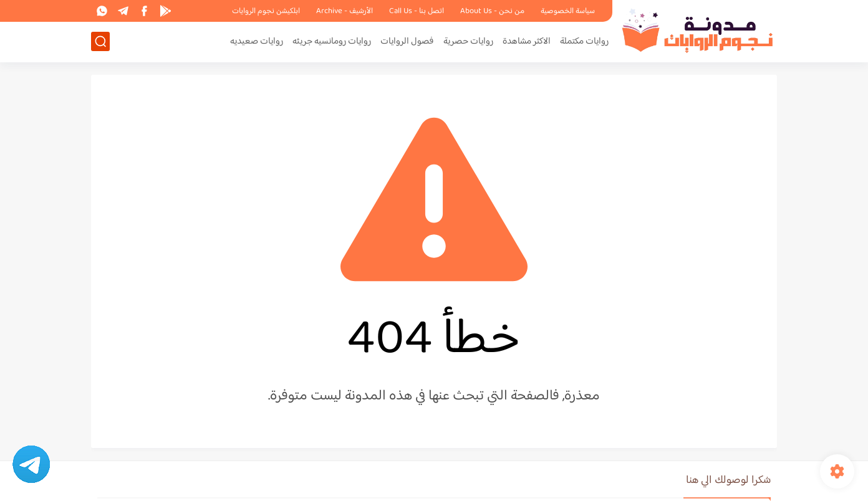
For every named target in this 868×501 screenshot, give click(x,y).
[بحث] (100, 41)
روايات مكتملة (584, 41)
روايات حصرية (468, 41)
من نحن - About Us (492, 11)
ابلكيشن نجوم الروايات (266, 11)
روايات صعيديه (257, 41)
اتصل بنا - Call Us (417, 11)
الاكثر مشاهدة (527, 41)
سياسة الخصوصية (568, 11)
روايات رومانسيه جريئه (332, 41)
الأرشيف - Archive (345, 11)
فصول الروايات (407, 41)
